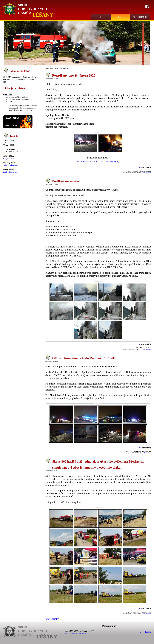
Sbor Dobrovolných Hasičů (33, 9)
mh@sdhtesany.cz (10, 172)
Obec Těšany (146, 632)
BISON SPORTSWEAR (76, 634)
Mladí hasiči (140, 17)
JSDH (121, 17)
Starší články (52, 619)
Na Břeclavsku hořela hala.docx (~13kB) (98, 162)
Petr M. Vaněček (146, 173)
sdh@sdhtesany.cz (10, 158)
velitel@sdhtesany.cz (12, 165)
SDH (101, 17)
